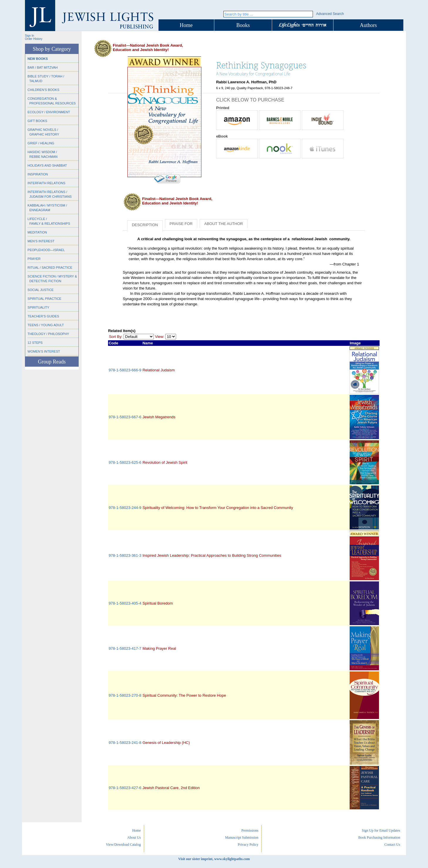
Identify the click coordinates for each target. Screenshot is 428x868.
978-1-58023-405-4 (125, 603)
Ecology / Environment (49, 112)
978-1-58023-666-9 (125, 370)
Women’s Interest (44, 351)
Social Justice (41, 290)
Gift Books (37, 121)
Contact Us (392, 845)
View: (160, 337)
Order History (34, 39)
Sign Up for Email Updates (381, 830)
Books (243, 25)
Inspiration (38, 174)
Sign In (30, 36)
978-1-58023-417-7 (125, 648)
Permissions (250, 830)
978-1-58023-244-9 (125, 508)
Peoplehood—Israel (46, 250)
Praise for (181, 224)
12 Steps (35, 343)
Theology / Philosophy (48, 334)
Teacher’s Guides (43, 316)
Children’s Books (43, 90)
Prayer (34, 259)
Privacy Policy (248, 845)
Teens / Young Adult (46, 325)
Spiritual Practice (44, 299)
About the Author (224, 224)
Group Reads (52, 362)
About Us (134, 837)
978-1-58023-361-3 (125, 555)
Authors (368, 25)
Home (186, 25)
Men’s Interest (41, 241)
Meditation (37, 232)
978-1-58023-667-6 (125, 417)
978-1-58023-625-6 (125, 462)
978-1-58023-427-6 (125, 788)
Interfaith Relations (47, 183)
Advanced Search (330, 14)
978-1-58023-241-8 (125, 743)
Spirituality (38, 307)
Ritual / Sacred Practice (50, 268)
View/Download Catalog (123, 845)
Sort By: (116, 337)
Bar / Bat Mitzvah (43, 67)
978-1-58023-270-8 (125, 695)
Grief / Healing (41, 143)
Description (145, 225)
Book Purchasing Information (379, 837)
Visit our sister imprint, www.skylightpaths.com (214, 859)
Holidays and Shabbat (47, 165)
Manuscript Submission (242, 837)
